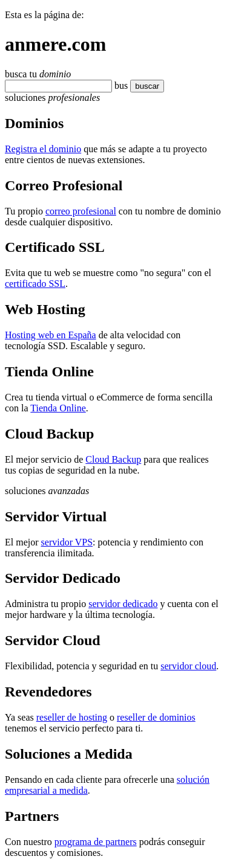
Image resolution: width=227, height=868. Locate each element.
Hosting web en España (51, 335)
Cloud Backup (113, 459)
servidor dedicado (123, 604)
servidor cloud (188, 666)
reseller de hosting (72, 717)
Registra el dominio (43, 149)
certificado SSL (35, 284)
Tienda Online (58, 408)
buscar (143, 86)
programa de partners (96, 842)
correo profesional (81, 211)
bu (119, 85)
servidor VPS (67, 542)
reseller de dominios (156, 717)
